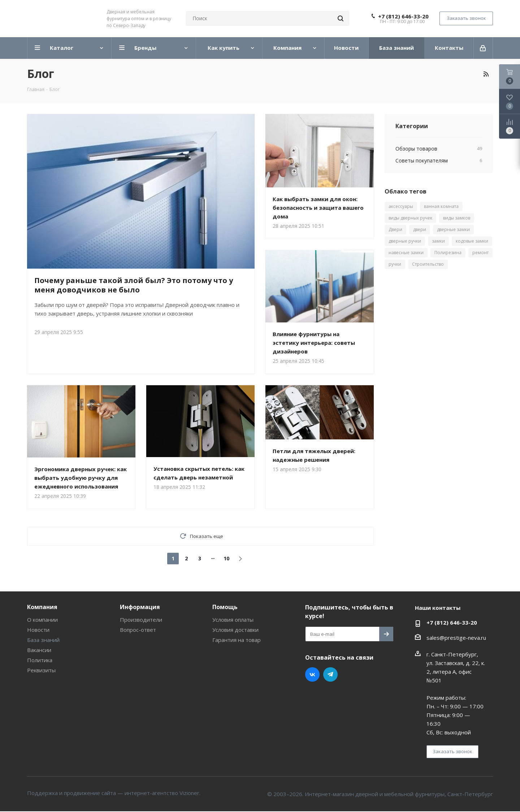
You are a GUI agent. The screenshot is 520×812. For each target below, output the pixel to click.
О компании (42, 620)
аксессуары (401, 206)
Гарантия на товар (237, 640)
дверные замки (453, 229)
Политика (40, 660)
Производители (141, 620)
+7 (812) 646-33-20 (403, 16)
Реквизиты (41, 670)
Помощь (225, 607)
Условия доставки (235, 630)
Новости (38, 630)
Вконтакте (312, 674)
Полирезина (448, 253)
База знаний (43, 640)
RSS (486, 74)
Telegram (330, 674)
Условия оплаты (233, 620)
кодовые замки (472, 241)
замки (438, 241)
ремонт (480, 253)
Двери (395, 229)
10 (226, 558)
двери (420, 229)
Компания (42, 607)
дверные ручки (405, 241)
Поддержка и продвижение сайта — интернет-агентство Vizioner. (114, 793)
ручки (395, 264)
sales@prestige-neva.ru (456, 638)
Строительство (428, 264)
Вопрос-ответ (138, 630)
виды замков (457, 218)
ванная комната (441, 206)
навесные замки (406, 253)
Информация (140, 607)
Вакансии (39, 650)
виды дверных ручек (410, 218)
